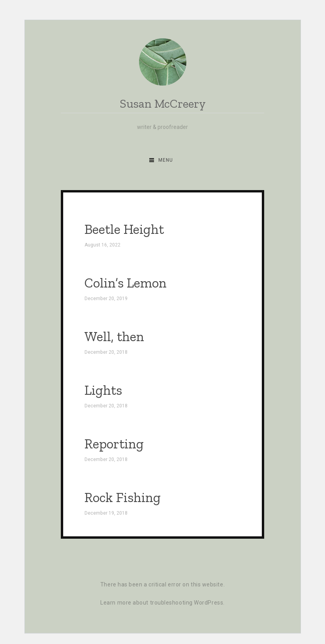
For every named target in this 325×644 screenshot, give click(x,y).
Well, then (114, 337)
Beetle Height (124, 229)
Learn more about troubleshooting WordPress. (162, 603)
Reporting (114, 444)
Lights (103, 390)
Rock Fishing (123, 497)
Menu (166, 160)
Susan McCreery (163, 104)
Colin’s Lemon (126, 283)
